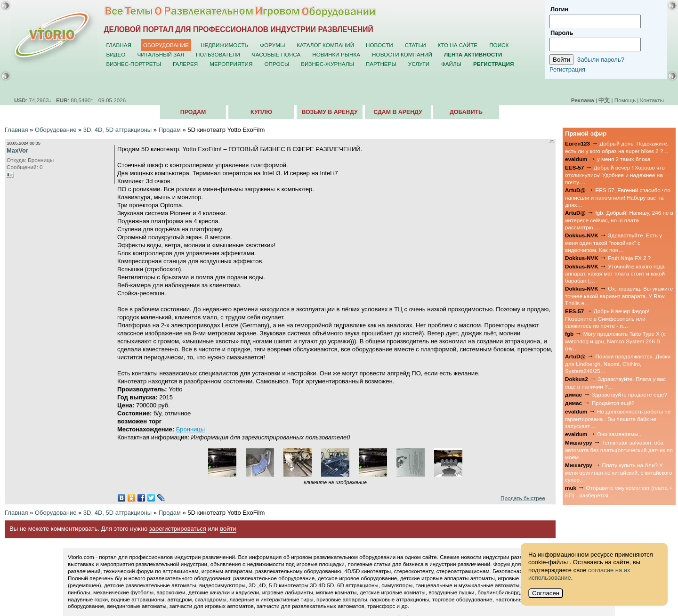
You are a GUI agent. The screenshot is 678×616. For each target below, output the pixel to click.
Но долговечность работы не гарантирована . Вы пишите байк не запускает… (618, 419)
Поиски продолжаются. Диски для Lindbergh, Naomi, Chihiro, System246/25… (618, 364)
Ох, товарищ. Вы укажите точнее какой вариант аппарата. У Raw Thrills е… (619, 296)
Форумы (272, 45)
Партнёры (381, 64)
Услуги (419, 64)
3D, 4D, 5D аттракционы (117, 130)
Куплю (261, 112)
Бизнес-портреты (133, 64)
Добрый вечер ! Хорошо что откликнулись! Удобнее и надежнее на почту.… (615, 175)
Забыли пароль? (601, 60)
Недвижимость (224, 45)
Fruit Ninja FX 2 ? (629, 258)
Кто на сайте (458, 45)
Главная (119, 45)
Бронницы (190, 429)
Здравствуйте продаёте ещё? (630, 394)
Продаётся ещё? (613, 403)
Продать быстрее (523, 498)
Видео (116, 54)
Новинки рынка (336, 54)
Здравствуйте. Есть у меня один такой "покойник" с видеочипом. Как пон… (613, 243)
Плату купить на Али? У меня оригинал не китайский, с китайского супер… (619, 472)
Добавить (466, 112)
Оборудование (166, 45)
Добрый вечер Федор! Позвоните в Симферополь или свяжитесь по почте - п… (607, 318)
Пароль (562, 33)
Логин (559, 9)
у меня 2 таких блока (624, 159)
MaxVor (17, 150)
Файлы (451, 64)
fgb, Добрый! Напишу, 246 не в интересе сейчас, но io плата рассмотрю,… (619, 220)
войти (228, 529)
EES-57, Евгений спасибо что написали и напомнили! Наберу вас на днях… (618, 197)
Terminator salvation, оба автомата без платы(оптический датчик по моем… (619, 450)
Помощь (625, 100)
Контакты (652, 100)
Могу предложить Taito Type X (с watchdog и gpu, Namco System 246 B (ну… (615, 341)
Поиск (499, 45)
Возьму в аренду (329, 112)
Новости (379, 45)
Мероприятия (231, 64)
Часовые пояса (276, 54)
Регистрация (567, 69)
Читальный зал (161, 54)
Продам (193, 112)
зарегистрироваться (178, 529)
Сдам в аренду (398, 112)
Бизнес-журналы (327, 64)
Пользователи (218, 54)
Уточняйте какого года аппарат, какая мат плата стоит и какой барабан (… (615, 274)
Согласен (546, 593)
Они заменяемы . (619, 434)
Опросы (277, 64)
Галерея (185, 64)
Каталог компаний (325, 45)
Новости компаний (402, 54)
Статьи (416, 45)
